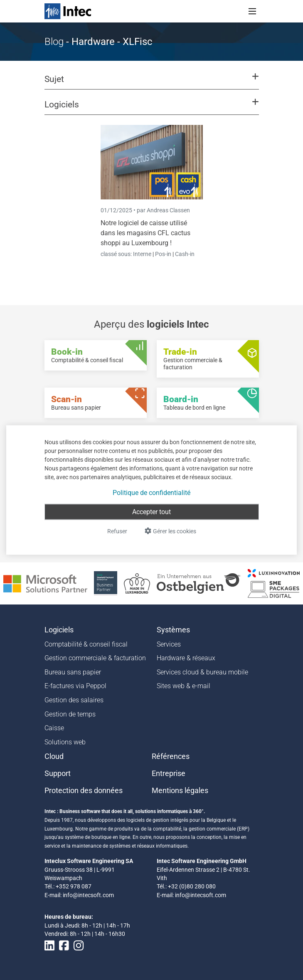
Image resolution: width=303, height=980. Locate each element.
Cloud (54, 756)
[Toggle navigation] (252, 11)
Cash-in (185, 254)
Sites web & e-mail (184, 686)
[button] (151, 83)
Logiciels (59, 630)
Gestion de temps (70, 714)
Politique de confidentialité (151, 493)
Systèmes (173, 630)
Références (171, 756)
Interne (143, 254)
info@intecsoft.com (88, 895)
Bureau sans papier (73, 672)
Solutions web (65, 742)
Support (58, 774)
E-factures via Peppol (75, 686)
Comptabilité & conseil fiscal (86, 644)
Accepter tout (151, 512)
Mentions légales (180, 791)
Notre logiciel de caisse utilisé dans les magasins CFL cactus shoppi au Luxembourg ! (145, 233)
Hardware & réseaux (186, 658)
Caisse (54, 728)
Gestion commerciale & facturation (95, 658)
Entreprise (169, 774)
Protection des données (84, 791)
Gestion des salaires (74, 700)
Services (169, 644)
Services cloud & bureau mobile (202, 672)
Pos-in (163, 254)
